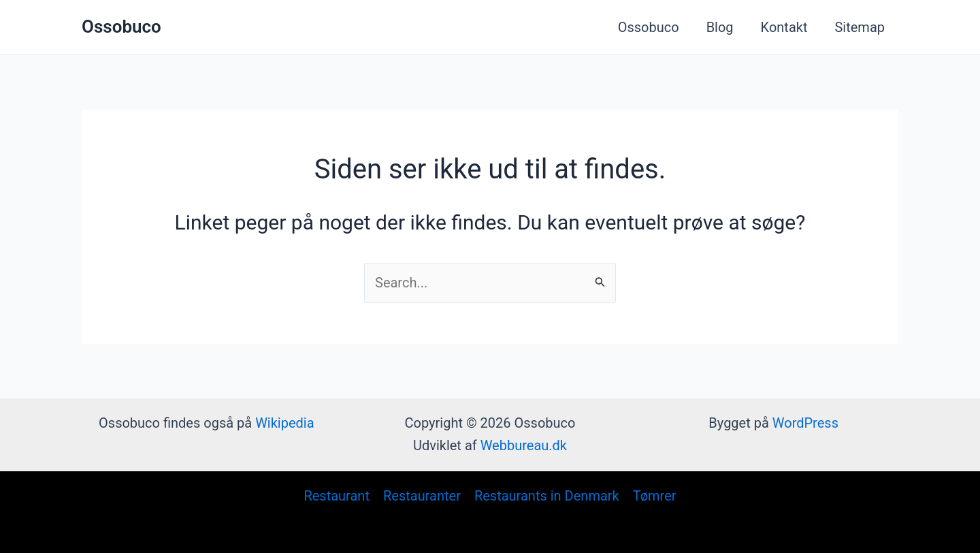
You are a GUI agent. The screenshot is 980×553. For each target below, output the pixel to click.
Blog (720, 27)
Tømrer (655, 496)
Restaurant (337, 496)
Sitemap (860, 27)
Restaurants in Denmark (547, 496)
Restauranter (422, 496)
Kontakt (784, 27)
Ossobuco (121, 27)
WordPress (805, 423)
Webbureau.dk (524, 445)
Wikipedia (284, 423)
